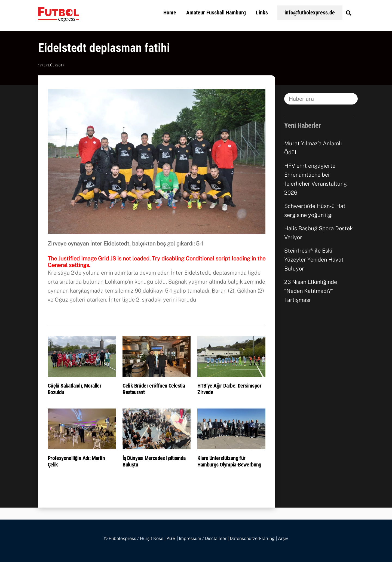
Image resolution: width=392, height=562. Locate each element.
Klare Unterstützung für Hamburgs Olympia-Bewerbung (229, 461)
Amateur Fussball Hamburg (216, 13)
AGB (171, 538)
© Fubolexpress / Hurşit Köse (134, 538)
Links (262, 13)
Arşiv (283, 538)
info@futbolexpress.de (310, 13)
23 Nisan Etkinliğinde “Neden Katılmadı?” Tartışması (311, 291)
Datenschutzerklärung (252, 538)
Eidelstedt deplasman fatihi (104, 48)
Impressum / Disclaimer (203, 538)
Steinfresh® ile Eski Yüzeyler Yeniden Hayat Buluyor (314, 260)
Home (170, 13)
